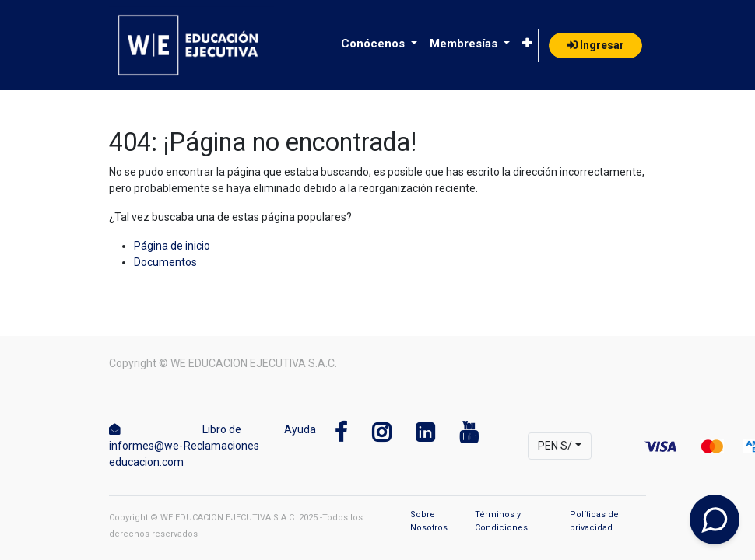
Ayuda (300, 429)
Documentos (165, 262)
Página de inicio (172, 246)
